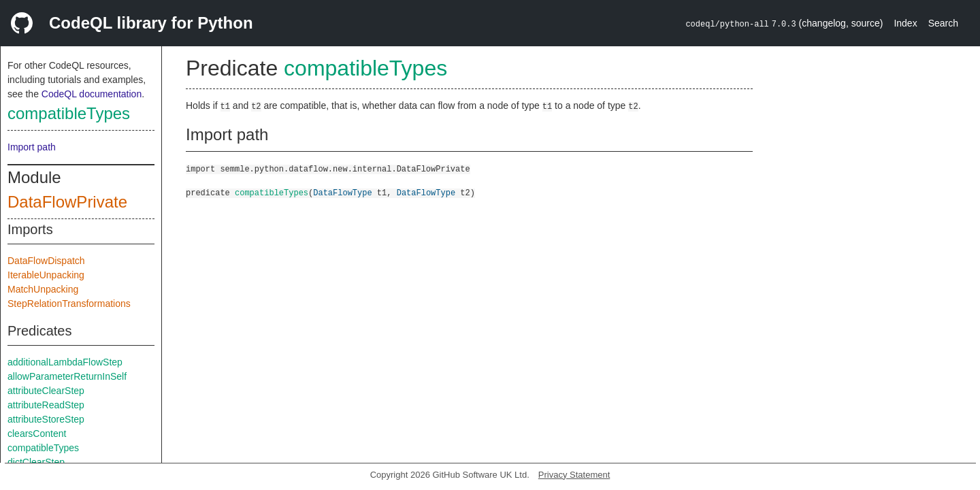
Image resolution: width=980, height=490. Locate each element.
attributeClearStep (46, 391)
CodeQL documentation (92, 94)
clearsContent (37, 434)
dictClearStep (36, 462)
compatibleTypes (69, 113)
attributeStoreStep (46, 419)
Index (905, 23)
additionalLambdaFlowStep (65, 362)
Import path (32, 147)
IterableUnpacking (46, 275)
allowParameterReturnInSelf (67, 376)
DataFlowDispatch (46, 261)
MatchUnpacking (43, 289)
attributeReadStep (46, 405)
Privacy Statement (574, 475)
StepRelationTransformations (69, 304)
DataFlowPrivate (67, 202)
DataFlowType (342, 192)
